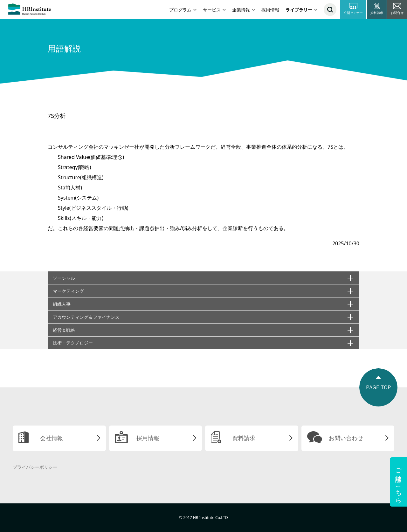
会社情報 (52, 438)
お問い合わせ (346, 438)
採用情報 (270, 10)
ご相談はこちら (399, 482)
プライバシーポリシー (35, 467)
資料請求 (244, 438)
